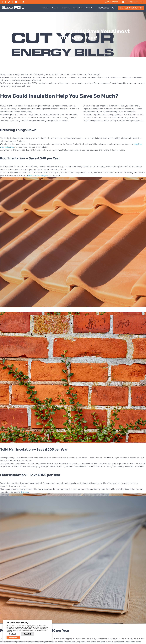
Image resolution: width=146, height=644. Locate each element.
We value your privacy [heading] (17, 623)
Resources (65, 8)
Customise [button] (13, 634)
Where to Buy (77, 8)
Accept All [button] (13, 637)
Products (45, 8)
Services (55, 8)
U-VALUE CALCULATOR (131, 8)
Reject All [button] (27, 634)
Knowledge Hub (106, 8)
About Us (89, 8)
